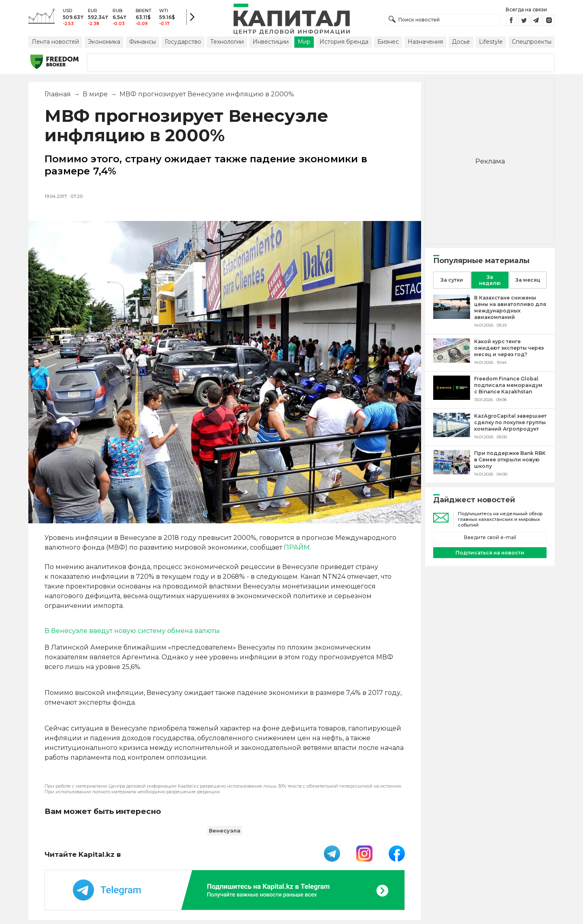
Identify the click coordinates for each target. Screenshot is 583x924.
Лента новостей (55, 42)
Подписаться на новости (490, 553)
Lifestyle (491, 42)
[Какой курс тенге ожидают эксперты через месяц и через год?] (452, 360)
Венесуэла (225, 831)
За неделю (490, 280)
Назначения (425, 42)
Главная (58, 94)
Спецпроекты (532, 42)
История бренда (344, 42)
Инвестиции (271, 42)
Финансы (143, 42)
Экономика (104, 42)
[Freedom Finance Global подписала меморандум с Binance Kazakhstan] (452, 398)
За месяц (528, 280)
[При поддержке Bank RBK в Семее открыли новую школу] (452, 472)
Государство (183, 42)
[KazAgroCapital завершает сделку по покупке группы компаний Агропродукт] (452, 435)
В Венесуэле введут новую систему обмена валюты (132, 631)
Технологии (227, 42)
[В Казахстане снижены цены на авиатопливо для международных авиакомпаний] (452, 317)
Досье (461, 42)
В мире (95, 94)
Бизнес (388, 42)
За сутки (452, 280)
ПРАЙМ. (297, 547)
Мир (304, 42)
